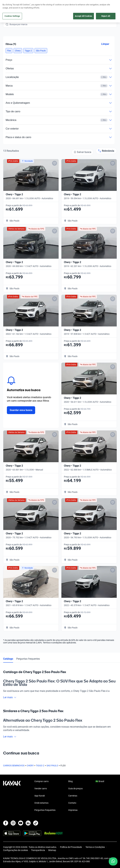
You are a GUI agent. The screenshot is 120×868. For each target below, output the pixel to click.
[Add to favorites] (55, 163)
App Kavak (40, 796)
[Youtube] (21, 823)
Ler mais (10, 697)
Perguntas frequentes (28, 659)
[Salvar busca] (82, 152)
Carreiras (73, 796)
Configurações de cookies (16, 850)
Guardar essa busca (21, 410)
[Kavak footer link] (12, 796)
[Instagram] (13, 823)
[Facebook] (6, 823)
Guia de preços (75, 788)
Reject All (106, 16)
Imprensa (73, 810)
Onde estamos (41, 803)
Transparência (38, 850)
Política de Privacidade (71, 847)
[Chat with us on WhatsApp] (113, 861)
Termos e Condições (95, 847)
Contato (72, 803)
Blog (70, 781)
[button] (9, 51)
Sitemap (52, 850)
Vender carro (41, 788)
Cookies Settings (12, 16)
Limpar (105, 44)
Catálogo (8, 659)
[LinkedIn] (28, 823)
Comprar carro (41, 781)
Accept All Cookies (84, 16)
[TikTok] (36, 823)
